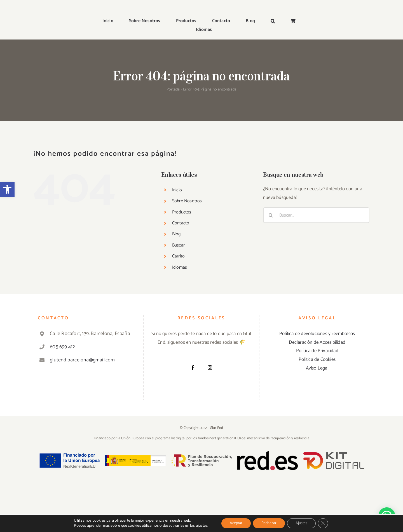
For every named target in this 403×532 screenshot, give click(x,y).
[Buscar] (271, 215)
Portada (173, 90)
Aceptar (236, 523)
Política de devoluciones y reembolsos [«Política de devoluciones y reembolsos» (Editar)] (317, 334)
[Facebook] (193, 368)
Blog (176, 234)
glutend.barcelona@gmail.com (82, 360)
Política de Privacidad (317, 351)
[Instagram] (210, 368)
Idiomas (180, 267)
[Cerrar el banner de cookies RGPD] (323, 523)
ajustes (202, 526)
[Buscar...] (316, 215)
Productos (182, 212)
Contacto (181, 223)
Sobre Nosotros (187, 201)
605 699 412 (62, 347)
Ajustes (301, 523)
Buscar (178, 245)
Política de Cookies (317, 359)
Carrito (178, 256)
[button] (7, 189)
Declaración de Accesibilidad (317, 342)
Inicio (177, 190)
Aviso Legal (317, 368)
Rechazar (269, 523)
